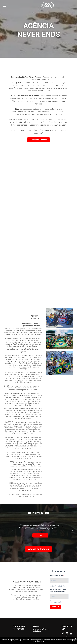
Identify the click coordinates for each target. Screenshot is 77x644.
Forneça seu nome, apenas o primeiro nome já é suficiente (58, 586)
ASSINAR (55, 607)
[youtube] (71, 634)
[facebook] (63, 634)
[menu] (4, 6)
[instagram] (67, 634)
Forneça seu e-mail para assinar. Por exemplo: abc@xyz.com (59, 602)
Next (72, 530)
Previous (13, 530)
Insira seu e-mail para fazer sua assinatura (58, 591)
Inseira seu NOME (57, 576)
